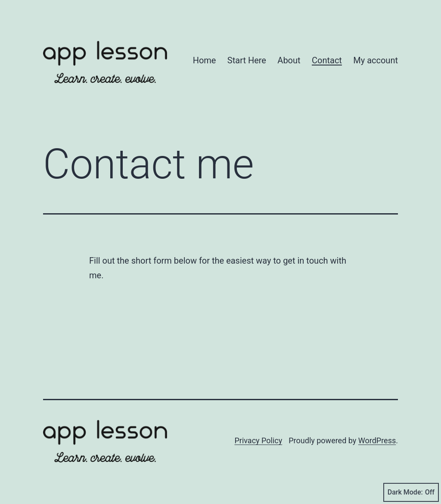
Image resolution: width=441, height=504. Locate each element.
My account (376, 60)
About (289, 60)
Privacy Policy (258, 440)
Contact (327, 60)
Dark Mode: (411, 492)
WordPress (377, 440)
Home (205, 60)
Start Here (247, 60)
